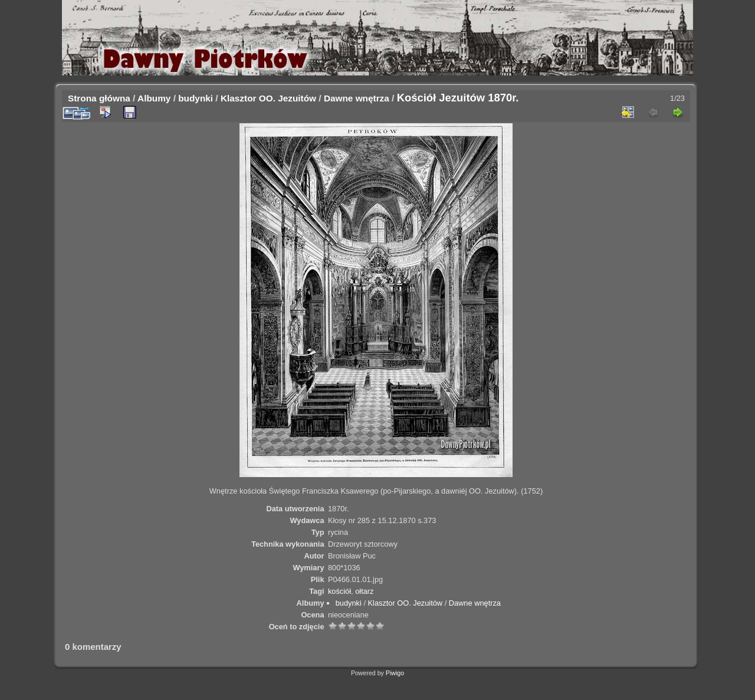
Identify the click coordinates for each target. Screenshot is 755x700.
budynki (196, 98)
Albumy (154, 98)
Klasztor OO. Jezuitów (268, 98)
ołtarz (364, 591)
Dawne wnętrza (357, 98)
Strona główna (99, 98)
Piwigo (395, 673)
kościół (339, 591)
